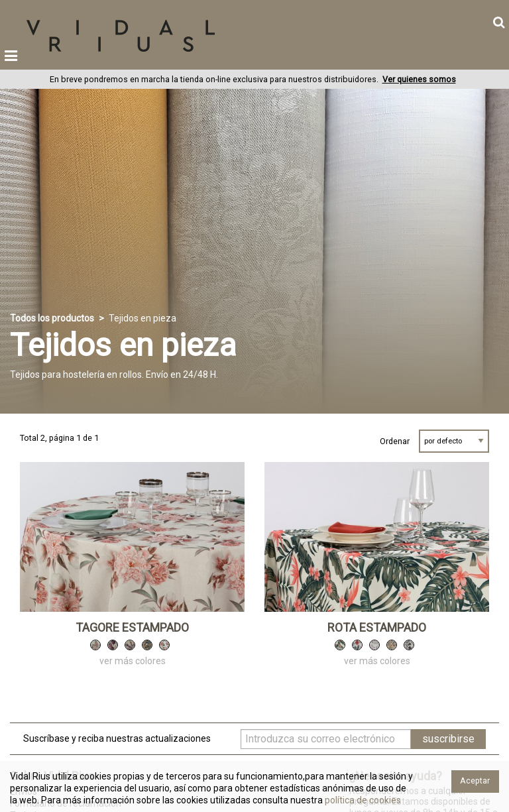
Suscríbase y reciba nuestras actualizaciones (117, 738)
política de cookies (362, 800)
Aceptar (475, 781)
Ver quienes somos (419, 79)
